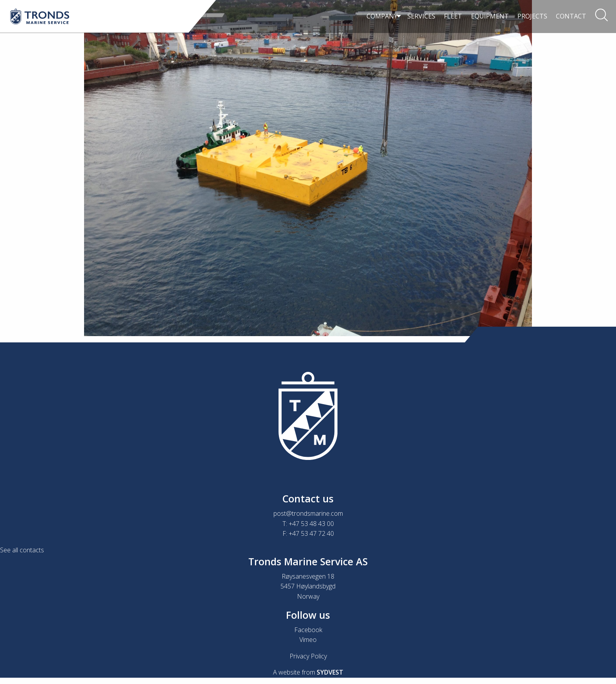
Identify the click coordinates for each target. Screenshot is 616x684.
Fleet (453, 16)
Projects (532, 16)
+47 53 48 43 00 (311, 524)
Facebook (308, 630)
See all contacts (22, 550)
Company (378, 16)
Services (421, 16)
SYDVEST (330, 672)
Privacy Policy (308, 656)
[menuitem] (381, 17)
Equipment (490, 16)
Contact (571, 16)
